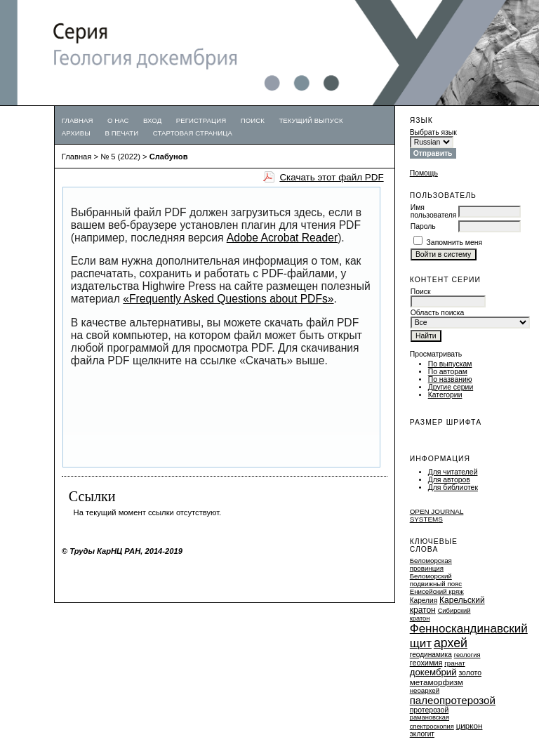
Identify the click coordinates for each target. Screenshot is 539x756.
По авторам (448, 372)
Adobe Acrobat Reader (282, 238)
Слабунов (169, 157)
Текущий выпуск (311, 120)
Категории (445, 395)
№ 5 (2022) (120, 157)
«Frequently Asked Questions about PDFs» (228, 299)
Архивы (76, 133)
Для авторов (449, 480)
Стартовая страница (193, 133)
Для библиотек (453, 488)
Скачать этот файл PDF (331, 177)
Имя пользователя (434, 211)
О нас (118, 120)
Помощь (424, 173)
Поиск (253, 120)
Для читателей (453, 472)
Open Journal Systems (437, 515)
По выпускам (450, 364)
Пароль (423, 226)
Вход (152, 120)
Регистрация (201, 120)
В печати (121, 133)
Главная (78, 120)
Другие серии (451, 387)
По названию (450, 379)
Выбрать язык (433, 132)
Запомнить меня (455, 243)
